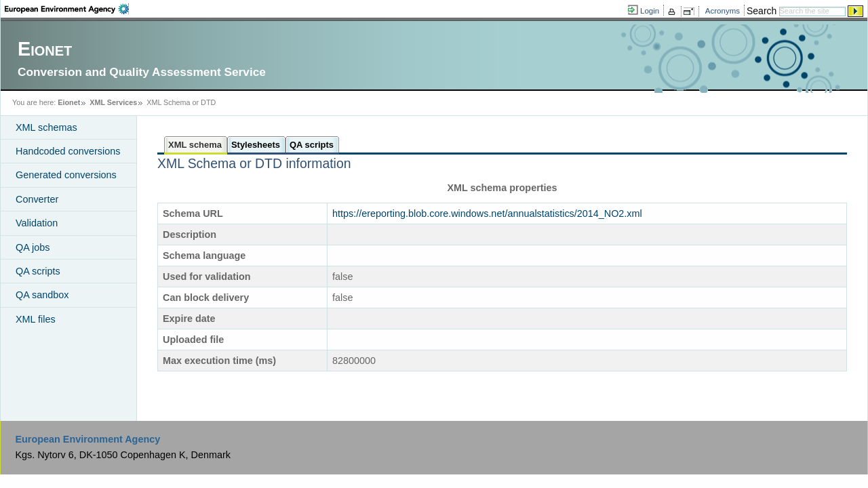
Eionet (69, 102)
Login (650, 11)
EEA (67, 9)
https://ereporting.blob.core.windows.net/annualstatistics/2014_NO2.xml (487, 213)
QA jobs (33, 247)
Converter (37, 199)
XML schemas (46, 127)
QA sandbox (42, 295)
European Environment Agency (87, 439)
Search (762, 11)
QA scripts (38, 271)
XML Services (113, 102)
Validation (37, 223)
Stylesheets (256, 145)
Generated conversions (66, 175)
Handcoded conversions (68, 151)
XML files (36, 319)
